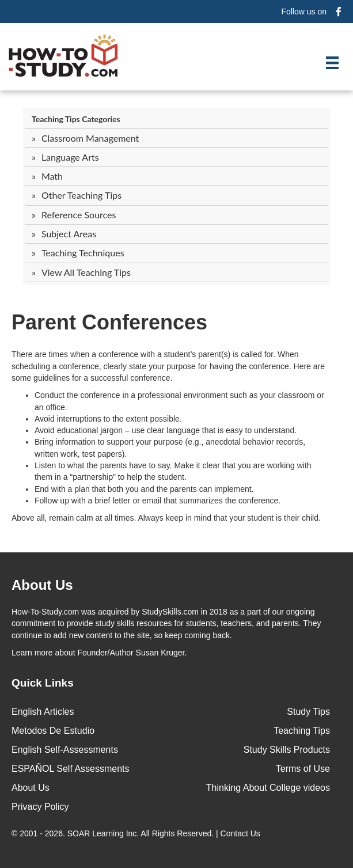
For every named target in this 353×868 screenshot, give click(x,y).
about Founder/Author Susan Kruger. (99, 653)
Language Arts (70, 157)
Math (52, 176)
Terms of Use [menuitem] (303, 769)
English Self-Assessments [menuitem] (65, 750)
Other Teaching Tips (81, 195)
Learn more (32, 653)
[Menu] (332, 63)
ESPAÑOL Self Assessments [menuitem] (71, 769)
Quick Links (43, 683)
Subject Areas (69, 234)
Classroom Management (90, 138)
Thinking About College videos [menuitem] (268, 788)
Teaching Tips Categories (76, 119)
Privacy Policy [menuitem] (40, 807)
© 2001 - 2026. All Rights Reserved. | (137, 833)
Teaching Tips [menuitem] (302, 731)
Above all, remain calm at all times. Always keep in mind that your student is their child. (166, 518)
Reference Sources (79, 215)
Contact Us (242, 833)
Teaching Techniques (83, 253)
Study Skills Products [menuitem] (287, 750)
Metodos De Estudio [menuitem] (53, 731)
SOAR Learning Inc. (103, 833)
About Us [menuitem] (31, 788)
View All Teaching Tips (86, 272)
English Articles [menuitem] (43, 712)
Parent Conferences (109, 322)
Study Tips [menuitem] (308, 712)
